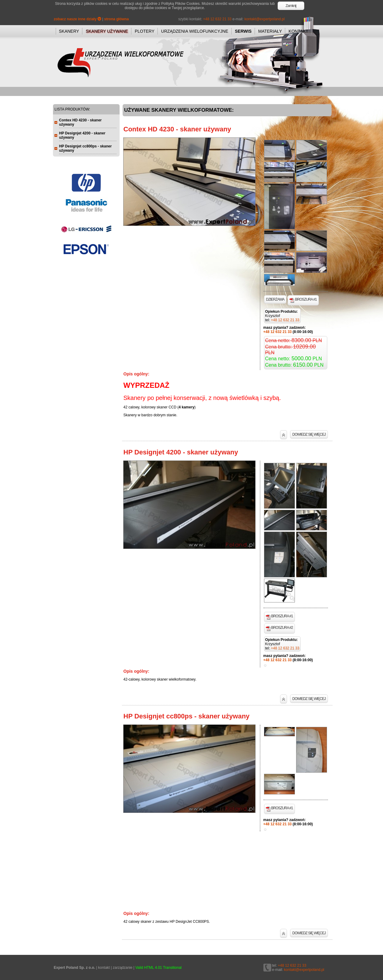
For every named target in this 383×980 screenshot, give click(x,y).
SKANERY (69, 31)
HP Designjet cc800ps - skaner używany (187, 716)
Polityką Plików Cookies (181, 4)
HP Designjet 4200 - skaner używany (181, 452)
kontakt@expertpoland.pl (264, 19)
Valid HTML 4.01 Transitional (158, 968)
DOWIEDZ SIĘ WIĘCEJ (309, 434)
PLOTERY (145, 31)
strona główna (116, 19)
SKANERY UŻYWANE (107, 31)
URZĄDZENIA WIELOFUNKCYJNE (195, 31)
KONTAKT (298, 31)
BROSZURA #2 (279, 628)
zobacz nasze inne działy (78, 19)
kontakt (104, 968)
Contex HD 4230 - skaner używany (177, 129)
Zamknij (291, 6)
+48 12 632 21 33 (217, 19)
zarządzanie (122, 968)
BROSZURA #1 (303, 300)
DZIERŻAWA (275, 299)
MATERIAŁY (270, 31)
